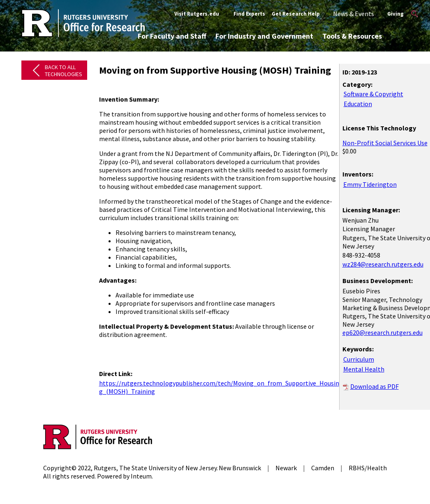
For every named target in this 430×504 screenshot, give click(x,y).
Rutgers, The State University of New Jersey (155, 468)
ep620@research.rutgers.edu (383, 332)
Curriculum (359, 359)
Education (358, 104)
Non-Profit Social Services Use (385, 143)
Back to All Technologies (64, 71)
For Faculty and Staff (172, 36)
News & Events (354, 14)
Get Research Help (296, 14)
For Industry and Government (264, 36)
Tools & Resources (352, 36)
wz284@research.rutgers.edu (383, 264)
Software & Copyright (373, 94)
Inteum (141, 476)
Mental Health (364, 369)
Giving (395, 14)
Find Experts (249, 14)
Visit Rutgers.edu (197, 14)
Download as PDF (375, 386)
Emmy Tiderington (370, 184)
